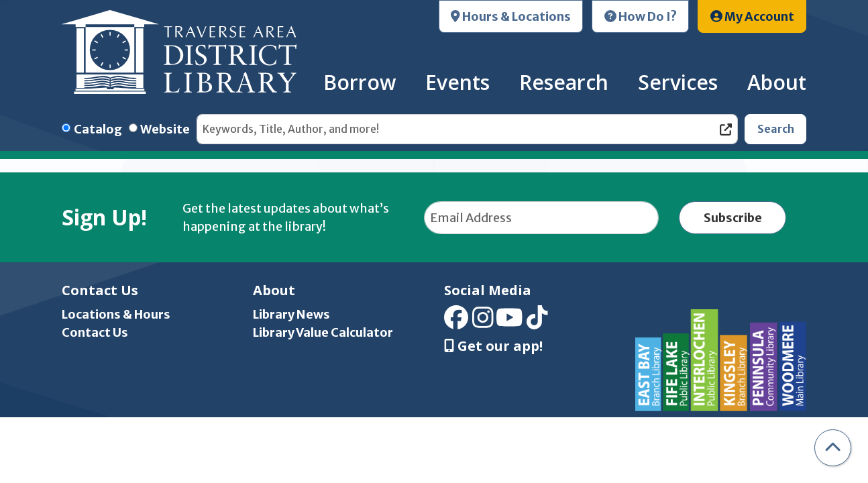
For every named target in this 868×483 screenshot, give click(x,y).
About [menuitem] (777, 82)
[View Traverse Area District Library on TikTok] (537, 322)
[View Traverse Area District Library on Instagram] (483, 322)
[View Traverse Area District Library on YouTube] (509, 322)
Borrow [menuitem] (360, 82)
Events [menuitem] (457, 82)
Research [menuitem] (564, 82)
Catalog (98, 129)
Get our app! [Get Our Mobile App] (493, 346)
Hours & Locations (511, 16)
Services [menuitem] (678, 82)
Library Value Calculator (323, 332)
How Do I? (641, 16)
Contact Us (95, 332)
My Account (752, 16)
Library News (291, 314)
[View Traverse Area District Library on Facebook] (456, 322)
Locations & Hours (116, 314)
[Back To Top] (833, 448)
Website (165, 129)
